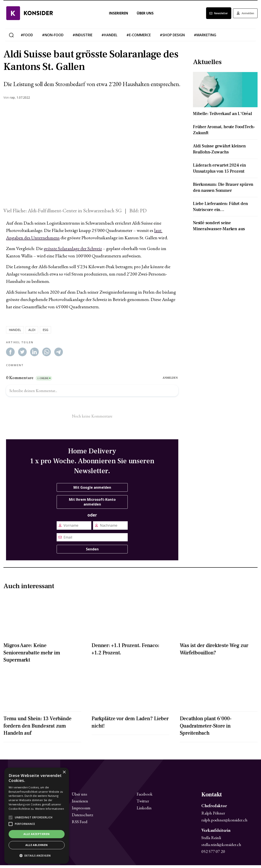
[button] (37, 856)
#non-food (53, 38)
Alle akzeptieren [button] (37, 834)
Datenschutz (82, 818)
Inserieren (113, 16)
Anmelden (243, 16)
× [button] (64, 772)
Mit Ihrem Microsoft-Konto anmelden (92, 505)
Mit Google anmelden (92, 490)
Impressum (81, 811)
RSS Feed (79, 825)
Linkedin (144, 811)
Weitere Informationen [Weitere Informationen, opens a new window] (50, 809)
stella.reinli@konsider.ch (221, 847)
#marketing (205, 38)
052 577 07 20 (213, 854)
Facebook (144, 797)
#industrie (82, 38)
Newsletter (211, 16)
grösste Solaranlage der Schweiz (73, 251)
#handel (109, 38)
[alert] (37, 816)
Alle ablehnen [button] (37, 845)
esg (45, 333)
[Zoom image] (92, 158)
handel (15, 333)
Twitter (143, 804)
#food (27, 38)
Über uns (140, 16)
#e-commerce (139, 38)
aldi (32, 333)
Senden (92, 552)
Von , (10, 100)
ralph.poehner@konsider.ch (224, 823)
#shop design (172, 38)
